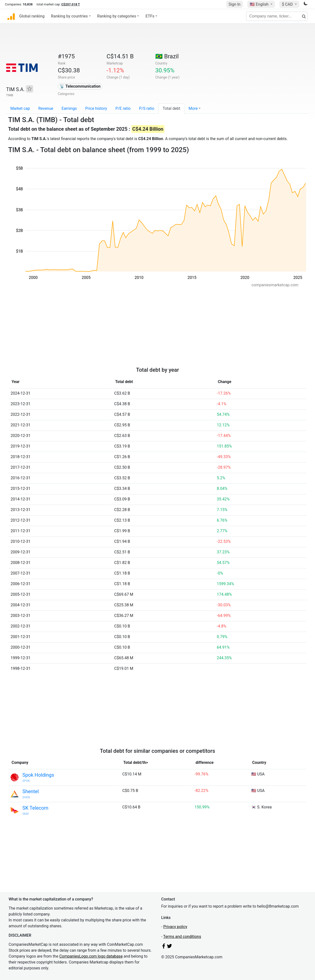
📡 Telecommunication (80, 86)
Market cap (20, 108)
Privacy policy (175, 927)
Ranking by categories (117, 16)
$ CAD (288, 4)
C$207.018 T (71, 4)
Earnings (69, 108)
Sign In (235, 4)
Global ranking (32, 16)
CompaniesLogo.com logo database (91, 956)
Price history (96, 108)
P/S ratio (147, 108)
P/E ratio (123, 108)
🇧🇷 (167, 56)
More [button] (193, 108)
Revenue (46, 108)
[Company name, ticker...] (277, 16)
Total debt (171, 108)
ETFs (150, 16)
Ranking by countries (69, 16)
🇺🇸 (260, 4)
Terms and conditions (182, 937)
